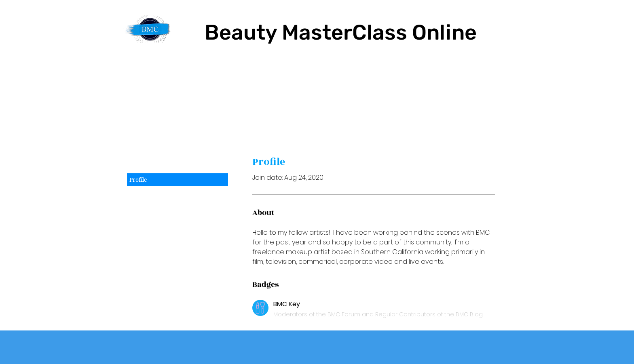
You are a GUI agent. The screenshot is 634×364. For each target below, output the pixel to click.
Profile (138, 180)
